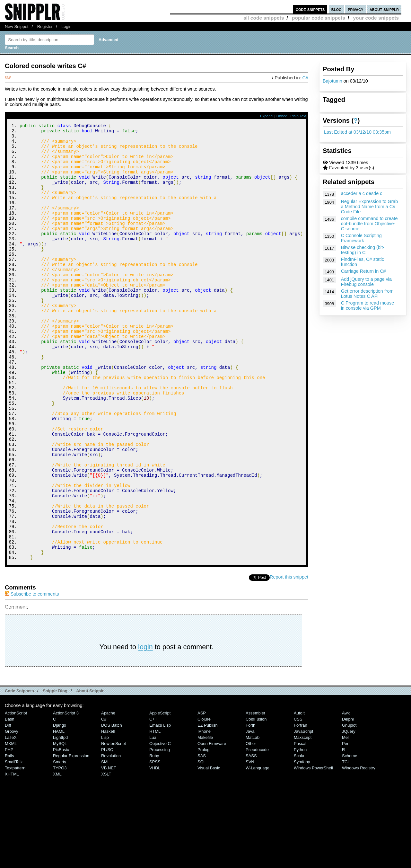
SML (105, 844)
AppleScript (160, 795)
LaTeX (11, 819)
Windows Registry (359, 850)
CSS (298, 801)
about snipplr (384, 9)
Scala (299, 838)
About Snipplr (90, 773)
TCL (346, 844)
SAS (202, 838)
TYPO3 (60, 850)
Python (300, 832)
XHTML (12, 856)
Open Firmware (212, 825)
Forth (250, 807)
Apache (108, 795)
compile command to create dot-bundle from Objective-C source (369, 224)
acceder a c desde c (362, 193)
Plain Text (298, 116)
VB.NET (109, 850)
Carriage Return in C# (363, 271)
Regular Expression (71, 838)
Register (45, 27)
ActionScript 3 (66, 795)
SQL (202, 844)
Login (66, 27)
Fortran (301, 807)
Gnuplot (349, 807)
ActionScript (16, 795)
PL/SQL (108, 832)
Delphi (348, 801)
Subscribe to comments (32, 676)
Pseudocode (257, 832)
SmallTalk (14, 844)
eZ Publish (208, 807)
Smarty (60, 844)
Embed (281, 116)
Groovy (12, 813)
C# (305, 78)
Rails (9, 838)
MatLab (253, 819)
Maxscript (303, 819)
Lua (153, 819)
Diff (8, 807)
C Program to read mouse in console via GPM (368, 306)
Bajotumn (332, 81)
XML (57, 856)
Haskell (108, 813)
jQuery (349, 813)
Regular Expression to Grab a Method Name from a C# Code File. (370, 207)
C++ (153, 801)
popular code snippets (319, 18)
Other (251, 825)
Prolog (203, 832)
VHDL (155, 850)
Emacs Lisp (160, 807)
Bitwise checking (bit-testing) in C (363, 250)
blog (337, 9)
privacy (355, 9)
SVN (250, 844)
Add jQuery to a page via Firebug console (366, 282)
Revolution (111, 838)
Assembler (255, 795)
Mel (345, 819)
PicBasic (61, 832)
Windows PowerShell (313, 850)
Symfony (302, 844)
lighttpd (60, 819)
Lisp (105, 819)
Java (250, 813)
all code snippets (264, 18)
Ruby (154, 838)
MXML (11, 825)
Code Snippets (19, 773)
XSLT (106, 856)
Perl (346, 825)
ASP (202, 795)
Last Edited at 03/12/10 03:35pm (357, 132)
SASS (251, 838)
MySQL (60, 825)
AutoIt (299, 795)
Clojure (204, 801)
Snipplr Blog (55, 773)
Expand (266, 116)
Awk (346, 795)
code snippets (310, 9)
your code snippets (376, 18)
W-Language (258, 850)
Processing (160, 832)
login (145, 729)
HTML (155, 813)
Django (60, 807)
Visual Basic (209, 850)
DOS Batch (112, 807)
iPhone (204, 813)
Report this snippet (289, 659)
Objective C (160, 825)
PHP (9, 832)
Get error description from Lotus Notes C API (367, 294)
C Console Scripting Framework (361, 238)
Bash (10, 801)
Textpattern (15, 850)
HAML (59, 813)
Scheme (350, 838)
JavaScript (303, 813)
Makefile (205, 819)
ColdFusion (256, 801)
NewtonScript (114, 825)
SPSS (155, 844)
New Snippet (17, 27)
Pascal (300, 825)
